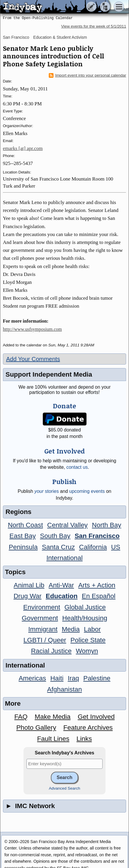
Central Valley (68, 525)
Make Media (53, 717)
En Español (99, 596)
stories (47, 491)
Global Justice (85, 607)
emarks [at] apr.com (23, 148)
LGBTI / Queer (45, 640)
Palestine (97, 678)
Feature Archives (88, 728)
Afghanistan (64, 689)
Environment (42, 607)
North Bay (107, 525)
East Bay (23, 536)
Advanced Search (64, 788)
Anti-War (61, 585)
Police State (88, 640)
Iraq (73, 678)
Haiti (57, 678)
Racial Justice (51, 651)
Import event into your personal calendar (88, 75)
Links (84, 739)
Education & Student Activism (60, 37)
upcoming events (87, 491)
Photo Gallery (36, 728)
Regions (19, 512)
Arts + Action (97, 585)
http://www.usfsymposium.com (32, 329)
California (93, 547)
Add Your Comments (33, 359)
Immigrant (43, 629)
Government (40, 618)
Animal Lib (29, 585)
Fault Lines (53, 739)
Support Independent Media (49, 374)
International (64, 558)
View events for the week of (94, 26)
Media (71, 629)
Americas (32, 678)
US (116, 547)
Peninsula (23, 547)
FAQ (21, 717)
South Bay (55, 536)
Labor (92, 629)
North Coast (25, 525)
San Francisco (16, 37)
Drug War (27, 596)
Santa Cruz (58, 547)
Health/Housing (85, 618)
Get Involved (96, 717)
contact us (77, 467)
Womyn (87, 651)
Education (62, 596)
